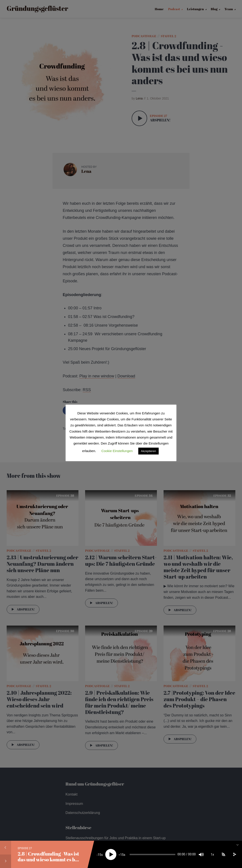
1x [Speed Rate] (212, 854)
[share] (234, 854)
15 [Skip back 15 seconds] (100, 855)
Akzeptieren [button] (149, 451)
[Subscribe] (223, 854)
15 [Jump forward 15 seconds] (122, 855)
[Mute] (201, 854)
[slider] (152, 854)
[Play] (111, 854)
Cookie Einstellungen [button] (117, 451)
